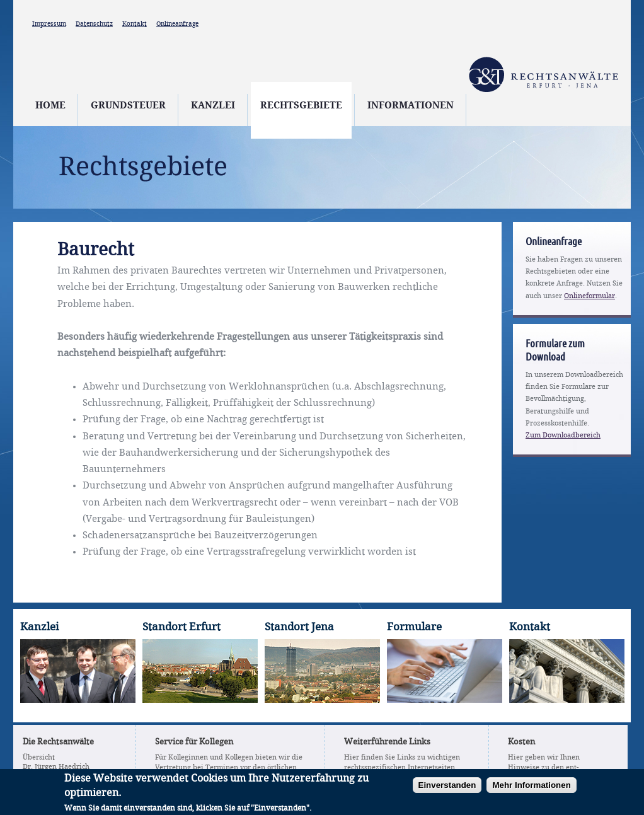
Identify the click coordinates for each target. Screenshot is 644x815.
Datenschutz (94, 24)
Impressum (49, 24)
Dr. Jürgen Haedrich (56, 767)
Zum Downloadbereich (563, 436)
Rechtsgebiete (301, 106)
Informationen (411, 106)
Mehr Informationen (531, 789)
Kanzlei (213, 106)
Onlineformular (589, 296)
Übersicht (39, 758)
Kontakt (135, 24)
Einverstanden (447, 789)
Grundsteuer (128, 106)
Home (50, 106)
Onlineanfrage (177, 24)
